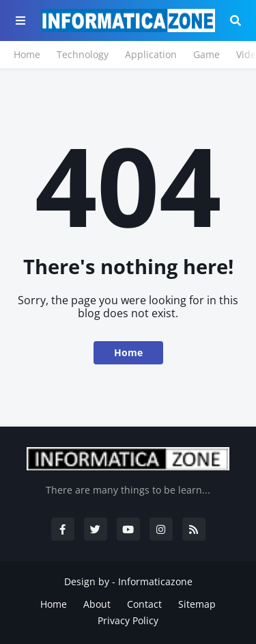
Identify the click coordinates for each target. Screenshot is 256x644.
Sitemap (197, 604)
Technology (83, 54)
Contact (144, 604)
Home (27, 54)
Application (151, 54)
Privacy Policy (128, 620)
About (97, 604)
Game (207, 54)
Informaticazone (155, 581)
